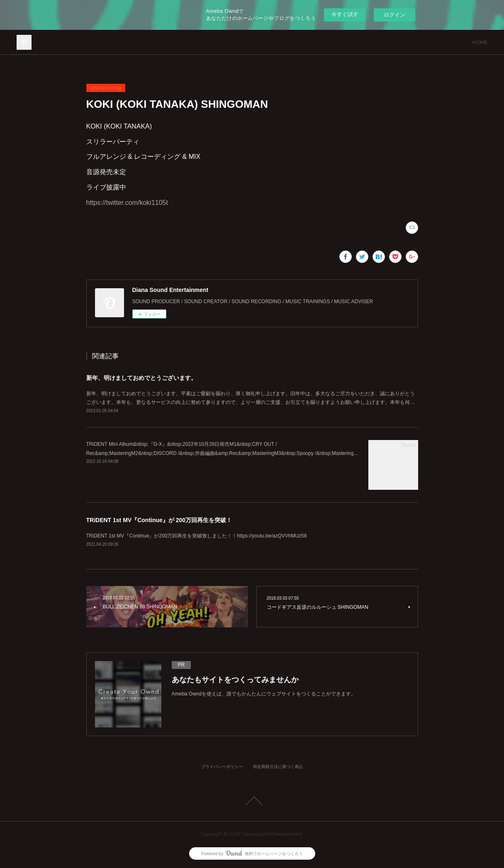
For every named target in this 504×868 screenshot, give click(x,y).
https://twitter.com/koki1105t (127, 203)
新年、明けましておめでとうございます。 (141, 378)
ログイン (394, 15)
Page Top (252, 801)
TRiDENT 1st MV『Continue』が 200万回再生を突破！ (159, 520)
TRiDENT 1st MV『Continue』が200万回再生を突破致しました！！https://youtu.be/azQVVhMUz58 (197, 536)
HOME (480, 42)
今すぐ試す (345, 14)
